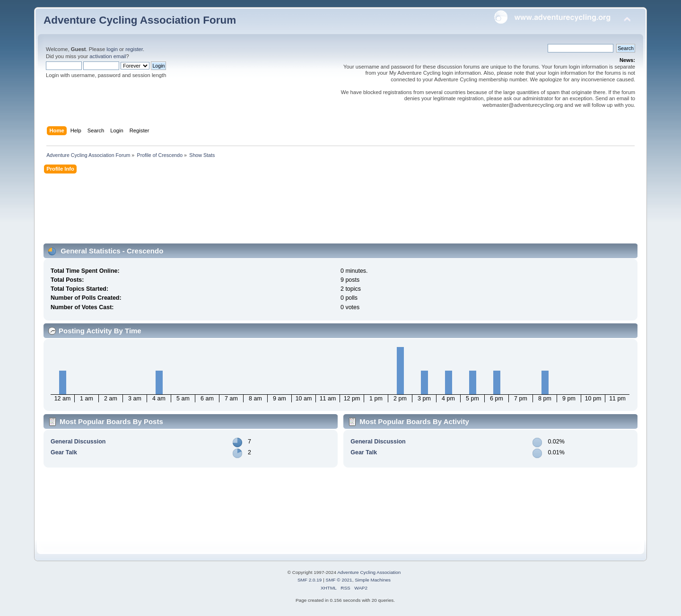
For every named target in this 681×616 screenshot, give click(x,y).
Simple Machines (373, 580)
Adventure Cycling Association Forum (140, 20)
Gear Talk (64, 452)
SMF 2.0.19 (310, 580)
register (134, 49)
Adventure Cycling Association (369, 572)
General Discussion (78, 442)
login (112, 49)
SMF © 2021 (339, 580)
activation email (108, 56)
